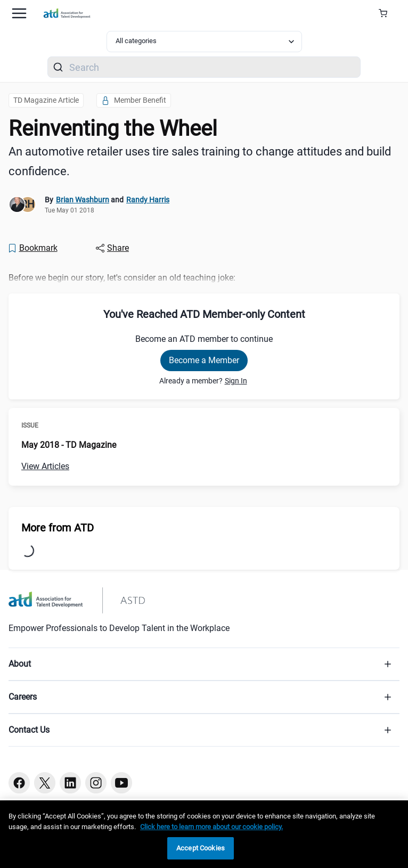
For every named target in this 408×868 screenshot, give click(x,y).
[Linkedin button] (70, 783)
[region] (204, 834)
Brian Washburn (83, 200)
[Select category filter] (204, 42)
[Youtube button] (121, 783)
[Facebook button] (19, 783)
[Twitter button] (45, 783)
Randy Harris (148, 200)
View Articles (45, 466)
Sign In (236, 381)
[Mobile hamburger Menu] (19, 13)
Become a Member (204, 360)
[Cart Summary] (387, 13)
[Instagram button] (96, 783)
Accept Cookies (201, 848)
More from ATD (58, 528)
